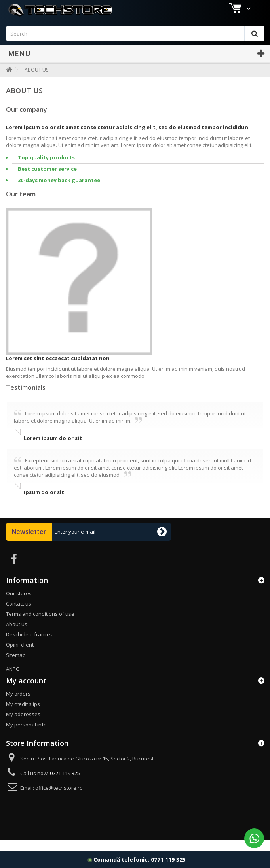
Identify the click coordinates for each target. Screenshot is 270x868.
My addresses (23, 726)
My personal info (26, 736)
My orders (18, 706)
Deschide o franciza (30, 646)
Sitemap (16, 667)
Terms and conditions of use (40, 626)
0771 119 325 (168, 860)
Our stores (19, 605)
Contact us (218, 7)
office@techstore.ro (59, 800)
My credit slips (23, 716)
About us (17, 636)
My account (26, 693)
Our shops (24, 7)
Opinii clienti (20, 657)
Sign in (252, 7)
